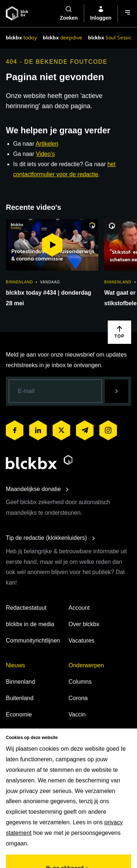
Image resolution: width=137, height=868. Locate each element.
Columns (80, 682)
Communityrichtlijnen (33, 641)
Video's (45, 154)
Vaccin (77, 714)
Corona (78, 698)
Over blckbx (84, 624)
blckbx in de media (30, 624)
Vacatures (82, 641)
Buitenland (20, 698)
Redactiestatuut (26, 608)
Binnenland (20, 682)
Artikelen (47, 144)
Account (79, 608)
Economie (19, 714)
